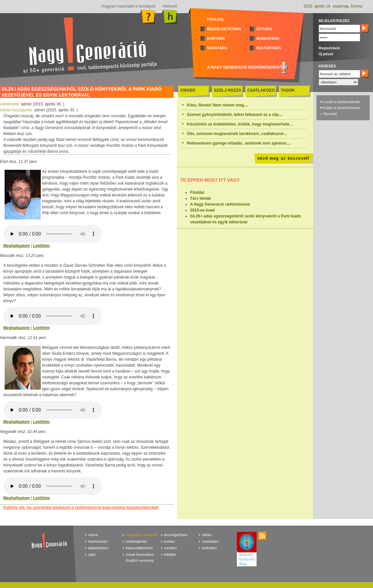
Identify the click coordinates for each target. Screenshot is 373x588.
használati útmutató (142, 535)
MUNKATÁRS (268, 38)
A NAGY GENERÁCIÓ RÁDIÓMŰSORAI (243, 67)
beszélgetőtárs (176, 535)
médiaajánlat (136, 541)
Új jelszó (326, 54)
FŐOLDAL (216, 19)
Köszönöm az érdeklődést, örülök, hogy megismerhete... (240, 124)
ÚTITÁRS (264, 29)
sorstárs (171, 548)
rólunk (93, 535)
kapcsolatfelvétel (139, 548)
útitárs (207, 535)
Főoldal (197, 192)
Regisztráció (329, 48)
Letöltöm (41, 246)
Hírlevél (170, 6)
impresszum (98, 541)
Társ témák (200, 198)
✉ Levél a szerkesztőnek (340, 102)
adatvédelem (99, 548)
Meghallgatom (17, 246)
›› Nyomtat (328, 114)
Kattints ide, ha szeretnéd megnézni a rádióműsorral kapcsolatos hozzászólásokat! (81, 508)
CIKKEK (188, 90)
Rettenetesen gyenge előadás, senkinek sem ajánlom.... (239, 143)
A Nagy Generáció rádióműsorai (220, 204)
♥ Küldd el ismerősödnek (340, 108)
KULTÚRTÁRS (268, 48)
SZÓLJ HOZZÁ (227, 90)
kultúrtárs (209, 548)
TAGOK (288, 90)
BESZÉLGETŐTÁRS (224, 29)
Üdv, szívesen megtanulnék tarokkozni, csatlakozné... (237, 134)
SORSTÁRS (217, 48)
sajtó (92, 554)
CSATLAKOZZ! (261, 90)
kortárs (170, 541)
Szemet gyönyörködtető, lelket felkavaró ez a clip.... (235, 115)
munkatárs (210, 541)
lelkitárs (170, 554)
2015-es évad (202, 210)
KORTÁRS (216, 38)
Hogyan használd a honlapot (128, 6)
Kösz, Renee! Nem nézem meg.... (218, 105)
